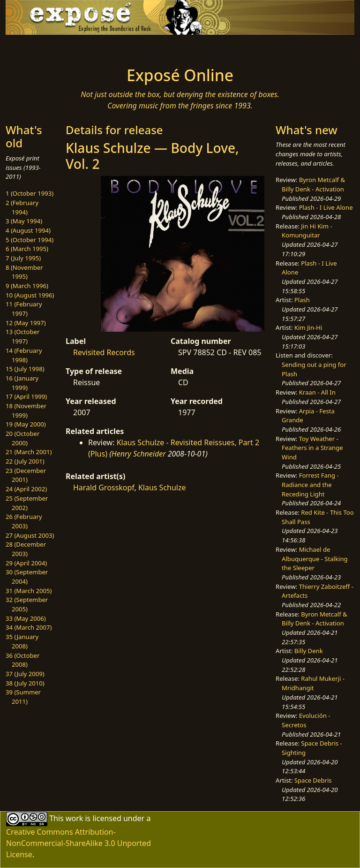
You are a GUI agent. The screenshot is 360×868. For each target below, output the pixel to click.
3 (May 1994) (24, 221)
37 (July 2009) (25, 674)
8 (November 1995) (24, 272)
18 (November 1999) (26, 411)
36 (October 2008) (22, 660)
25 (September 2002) (27, 503)
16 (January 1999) (22, 383)
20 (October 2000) (22, 438)
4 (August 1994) (28, 230)
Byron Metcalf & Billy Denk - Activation (313, 184)
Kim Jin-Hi (308, 327)
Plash (302, 300)
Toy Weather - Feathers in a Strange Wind (312, 448)
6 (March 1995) (27, 249)
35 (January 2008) (22, 641)
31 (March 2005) (29, 591)
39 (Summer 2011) (23, 697)
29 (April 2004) (26, 563)
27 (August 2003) (30, 535)
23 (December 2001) (26, 475)
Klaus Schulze (162, 487)
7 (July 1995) (23, 258)
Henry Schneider (139, 454)
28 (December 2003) (26, 549)
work (74, 818)
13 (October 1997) (22, 336)
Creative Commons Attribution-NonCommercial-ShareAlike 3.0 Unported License (79, 843)
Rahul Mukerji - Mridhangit (313, 683)
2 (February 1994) (22, 207)
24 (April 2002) (26, 489)
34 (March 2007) (29, 627)
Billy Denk (309, 651)
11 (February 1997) (24, 309)
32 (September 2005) (27, 604)
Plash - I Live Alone (326, 207)
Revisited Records (104, 352)
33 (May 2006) (26, 618)
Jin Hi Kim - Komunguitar (307, 231)
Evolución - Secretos (306, 720)
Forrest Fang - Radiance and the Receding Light (310, 484)
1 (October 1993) (30, 193)
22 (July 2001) (25, 461)
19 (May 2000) (26, 424)
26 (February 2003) (24, 521)
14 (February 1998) (24, 355)
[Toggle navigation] (36, 48)
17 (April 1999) (26, 396)
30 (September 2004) (27, 577)
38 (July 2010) (25, 683)
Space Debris (313, 780)
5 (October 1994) (30, 240)
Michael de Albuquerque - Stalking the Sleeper (315, 559)
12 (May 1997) (26, 323)
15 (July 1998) (25, 369)
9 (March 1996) (27, 286)
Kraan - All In (317, 392)
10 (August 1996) (30, 295)
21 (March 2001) (29, 452)
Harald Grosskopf (104, 487)
